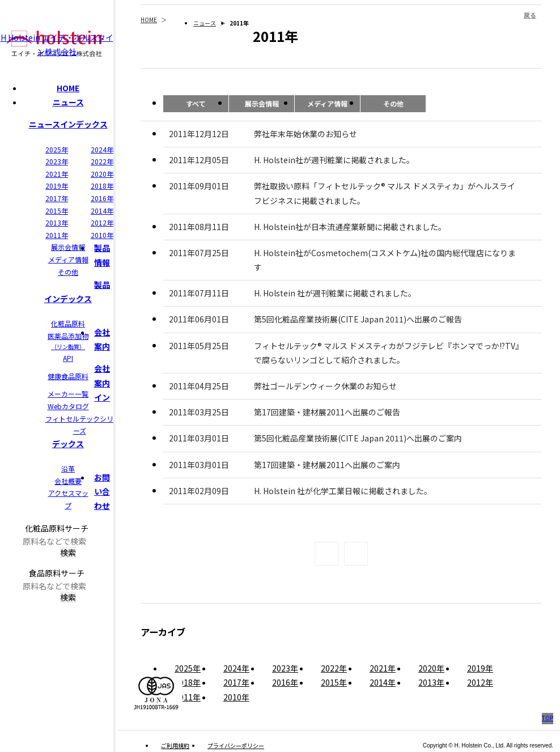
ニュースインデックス (68, 124)
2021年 (57, 174)
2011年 (57, 235)
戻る (530, 15)
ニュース (68, 102)
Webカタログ (68, 406)
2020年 (102, 174)
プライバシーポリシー (236, 745)
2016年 (102, 198)
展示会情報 (68, 247)
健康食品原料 (68, 376)
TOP (548, 718)
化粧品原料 (68, 323)
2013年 (57, 222)
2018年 (102, 186)
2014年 (102, 211)
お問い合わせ (102, 491)
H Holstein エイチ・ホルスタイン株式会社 (57, 44)
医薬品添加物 (68, 341)
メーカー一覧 (68, 394)
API (68, 358)
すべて (196, 103)
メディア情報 (68, 259)
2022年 (102, 161)
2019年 (57, 186)
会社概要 (68, 481)
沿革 (68, 468)
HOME (68, 88)
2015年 (57, 211)
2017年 (57, 198)
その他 (68, 272)
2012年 (102, 222)
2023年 (57, 161)
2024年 (102, 149)
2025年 (57, 149)
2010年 (102, 235)
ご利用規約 (175, 745)
